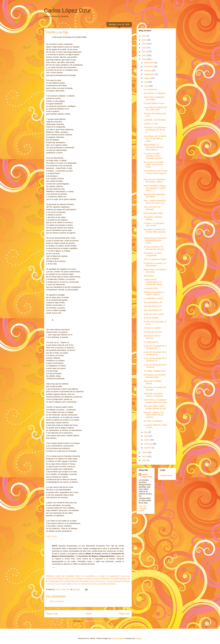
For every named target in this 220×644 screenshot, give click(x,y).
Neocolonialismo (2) (153, 306)
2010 (144, 55)
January (148, 448)
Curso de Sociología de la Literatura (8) (155, 347)
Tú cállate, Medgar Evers (155, 371)
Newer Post (52, 614)
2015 (144, 40)
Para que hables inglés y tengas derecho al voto (155, 407)
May (146, 432)
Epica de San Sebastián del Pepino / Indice (154, 181)
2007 (144, 456)
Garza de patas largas (154, 213)
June (147, 86)
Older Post (124, 614)
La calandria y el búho (153, 298)
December (149, 63)
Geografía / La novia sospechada (153, 254)
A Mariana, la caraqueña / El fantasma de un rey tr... (155, 130)
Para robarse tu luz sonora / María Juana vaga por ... (155, 173)
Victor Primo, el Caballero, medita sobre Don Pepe (155, 401)
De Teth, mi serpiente (153, 421)
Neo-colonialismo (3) (153, 302)
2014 (144, 44)
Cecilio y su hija (151, 124)
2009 (144, 59)
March (147, 440)
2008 (144, 452)
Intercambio (149, 276)
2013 (144, 48)
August (147, 78)
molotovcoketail (118, 638)
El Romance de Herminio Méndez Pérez (155, 376)
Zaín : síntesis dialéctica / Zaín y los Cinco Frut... (155, 202)
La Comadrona (150, 89)
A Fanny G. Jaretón (152, 328)
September (149, 74)
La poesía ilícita (151, 288)
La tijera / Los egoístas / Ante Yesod (154, 224)
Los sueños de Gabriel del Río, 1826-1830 (155, 108)
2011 (144, 52)
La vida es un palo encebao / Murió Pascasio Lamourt (153, 156)
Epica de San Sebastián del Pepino (154, 196)
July (146, 82)
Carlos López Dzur (68, 11)
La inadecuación (151, 342)
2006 (144, 460)
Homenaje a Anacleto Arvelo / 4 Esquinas (153, 395)
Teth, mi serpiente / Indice (155, 259)
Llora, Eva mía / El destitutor (152, 208)
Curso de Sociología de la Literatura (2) (155, 360)
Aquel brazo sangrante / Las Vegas (154, 98)
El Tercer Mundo (151, 318)
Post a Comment (57, 601)
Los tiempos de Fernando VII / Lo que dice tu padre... (155, 139)
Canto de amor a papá (154, 314)
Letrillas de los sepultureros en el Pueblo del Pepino (153, 282)
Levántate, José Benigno (155, 120)
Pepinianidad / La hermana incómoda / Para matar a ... (154, 147)
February (148, 444)
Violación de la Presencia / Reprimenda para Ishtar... (155, 241)
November (149, 66)
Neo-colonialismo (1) (153, 310)
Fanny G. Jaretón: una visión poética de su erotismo (154, 415)
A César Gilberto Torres (154, 103)
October (148, 70)
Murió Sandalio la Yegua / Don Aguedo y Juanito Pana (155, 188)
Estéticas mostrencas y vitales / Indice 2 (154, 293)
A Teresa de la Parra (153, 332)
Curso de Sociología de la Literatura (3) (155, 353)
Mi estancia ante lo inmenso (152, 337)
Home (89, 614)
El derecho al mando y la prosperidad (155, 264)
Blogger (138, 638)
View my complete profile (143, 508)
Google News (166, 476)
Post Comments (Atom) (94, 621)
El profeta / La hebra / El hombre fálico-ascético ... (155, 232)
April (146, 436)
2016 (144, 36)
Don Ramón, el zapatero (155, 93)
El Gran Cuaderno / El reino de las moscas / (154, 248)
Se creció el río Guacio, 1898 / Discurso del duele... (154, 165)
